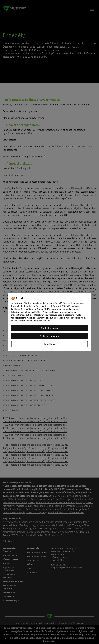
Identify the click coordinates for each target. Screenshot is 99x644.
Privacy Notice (21, 321)
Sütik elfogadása (49, 328)
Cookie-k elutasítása (49, 336)
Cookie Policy (80, 318)
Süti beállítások (49, 344)
